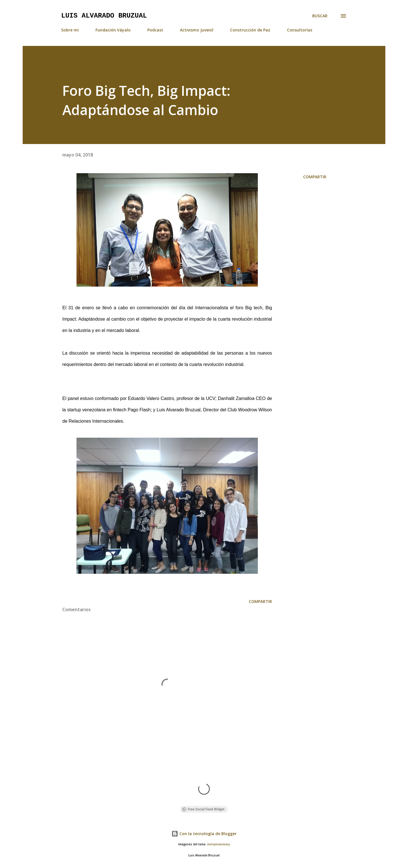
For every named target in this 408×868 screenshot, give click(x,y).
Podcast (155, 30)
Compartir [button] (315, 177)
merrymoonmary (218, 844)
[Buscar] (320, 16)
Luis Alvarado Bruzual (104, 16)
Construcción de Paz (250, 30)
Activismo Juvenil (197, 30)
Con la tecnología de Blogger (204, 834)
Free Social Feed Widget (203, 809)
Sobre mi (70, 30)
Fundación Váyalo (113, 30)
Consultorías (300, 30)
